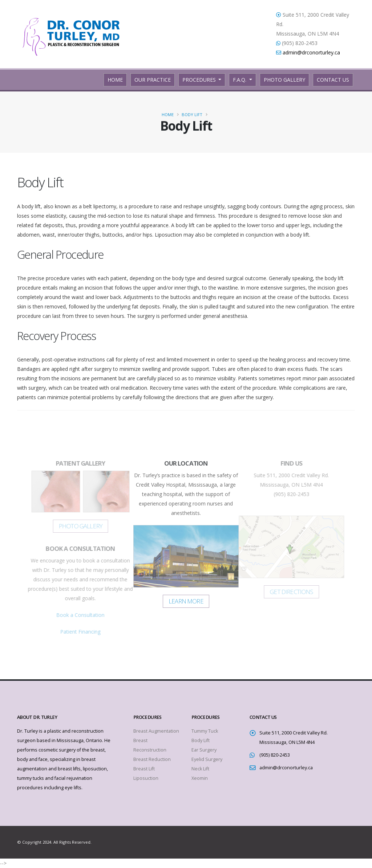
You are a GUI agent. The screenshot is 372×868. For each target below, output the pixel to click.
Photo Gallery (284, 80)
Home (117, 79)
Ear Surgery (204, 750)
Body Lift (192, 114)
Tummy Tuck (205, 731)
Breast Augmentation (156, 731)
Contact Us (333, 80)
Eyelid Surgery (207, 759)
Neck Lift (200, 769)
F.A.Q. (240, 80)
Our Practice (153, 80)
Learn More (186, 601)
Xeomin (200, 778)
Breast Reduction (152, 759)
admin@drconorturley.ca (311, 52)
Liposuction (146, 778)
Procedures (200, 80)
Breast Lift (144, 769)
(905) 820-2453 (275, 755)
